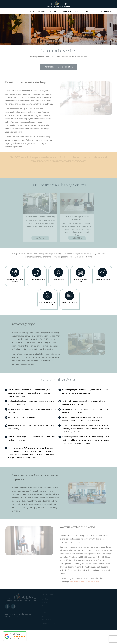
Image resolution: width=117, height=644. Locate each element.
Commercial (65, 11)
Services (53, 11)
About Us (42, 11)
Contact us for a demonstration (59, 68)
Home (32, 11)
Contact (85, 11)
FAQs (76, 11)
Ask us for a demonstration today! (85, 583)
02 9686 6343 (107, 11)
